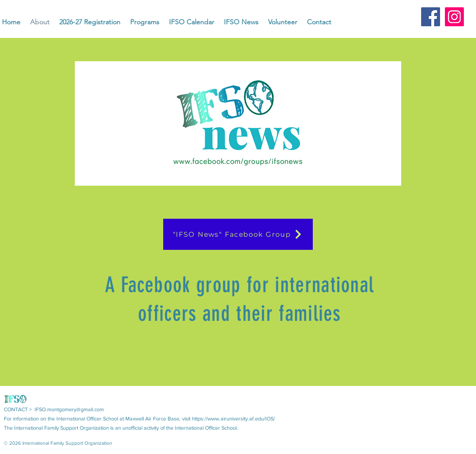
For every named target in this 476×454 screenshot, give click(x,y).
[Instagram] (454, 17)
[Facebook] (431, 17)
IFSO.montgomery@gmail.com (69, 409)
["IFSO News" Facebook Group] (238, 234)
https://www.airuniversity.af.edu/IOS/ (233, 419)
